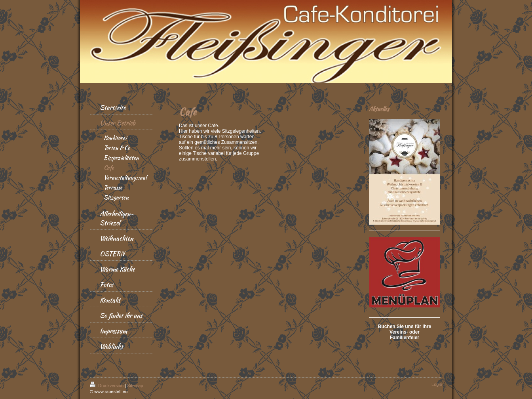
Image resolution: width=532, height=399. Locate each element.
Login (437, 384)
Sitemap (135, 386)
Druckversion (107, 386)
